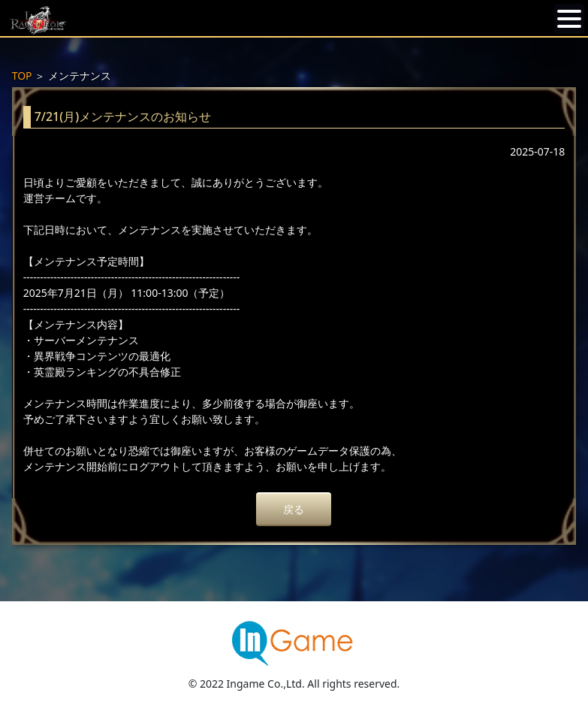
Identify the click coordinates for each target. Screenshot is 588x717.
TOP (22, 76)
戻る (294, 509)
